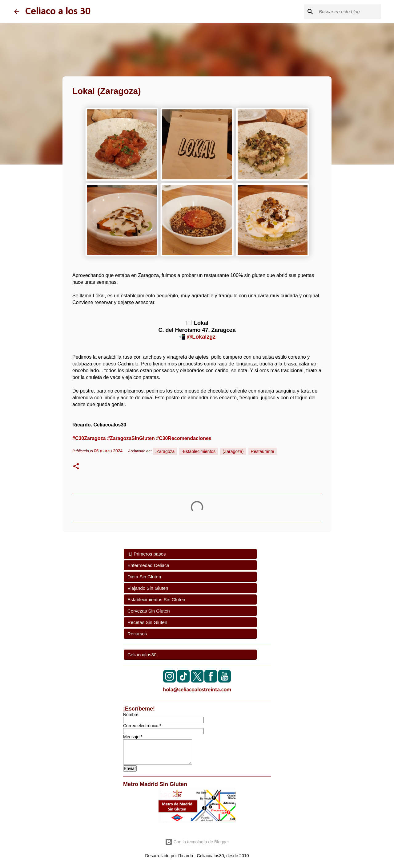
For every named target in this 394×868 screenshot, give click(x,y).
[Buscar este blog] (349, 12)
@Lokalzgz (201, 337)
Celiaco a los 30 (58, 12)
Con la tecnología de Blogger (197, 842)
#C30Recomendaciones (184, 438)
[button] (76, 467)
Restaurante (263, 451)
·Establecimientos (199, 451)
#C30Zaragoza (89, 438)
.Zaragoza (165, 451)
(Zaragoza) (233, 451)
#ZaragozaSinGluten (131, 438)
